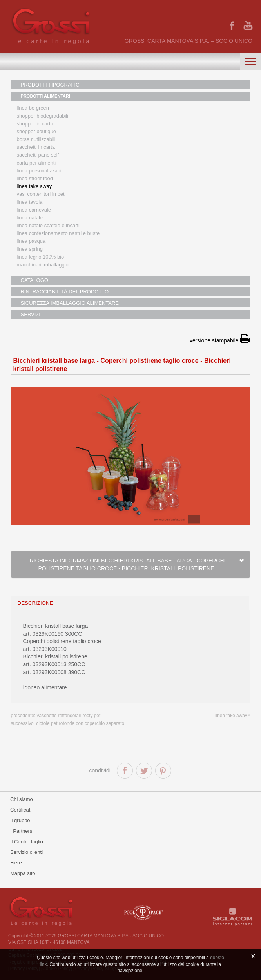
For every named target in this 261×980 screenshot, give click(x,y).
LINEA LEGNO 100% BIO (41, 257)
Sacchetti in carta (36, 147)
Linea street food (35, 178)
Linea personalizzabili (40, 171)
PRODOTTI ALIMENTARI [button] (46, 96)
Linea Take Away (34, 186)
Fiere (16, 863)
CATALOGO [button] (34, 280)
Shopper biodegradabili (43, 116)
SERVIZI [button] (31, 314)
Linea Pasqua (31, 241)
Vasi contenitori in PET (41, 194)
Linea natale (30, 218)
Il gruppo (20, 820)
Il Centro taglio (27, 842)
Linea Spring (30, 249)
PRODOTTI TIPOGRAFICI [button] (51, 85)
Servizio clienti (26, 852)
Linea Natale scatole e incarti (48, 225)
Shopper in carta (35, 124)
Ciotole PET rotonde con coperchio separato (80, 723)
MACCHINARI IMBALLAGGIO (43, 265)
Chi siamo (22, 799)
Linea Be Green (33, 108)
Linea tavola (30, 202)
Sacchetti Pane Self (38, 155)
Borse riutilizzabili (36, 139)
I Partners (21, 831)
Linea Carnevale (34, 210)
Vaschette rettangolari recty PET (69, 716)
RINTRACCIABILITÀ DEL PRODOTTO (65, 292)
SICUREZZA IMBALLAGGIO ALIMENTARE (70, 303)
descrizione (35, 603)
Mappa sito (23, 873)
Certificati (21, 810)
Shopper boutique (36, 131)
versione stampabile (220, 340)
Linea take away (231, 716)
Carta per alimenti (36, 163)
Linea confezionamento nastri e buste (58, 233)
